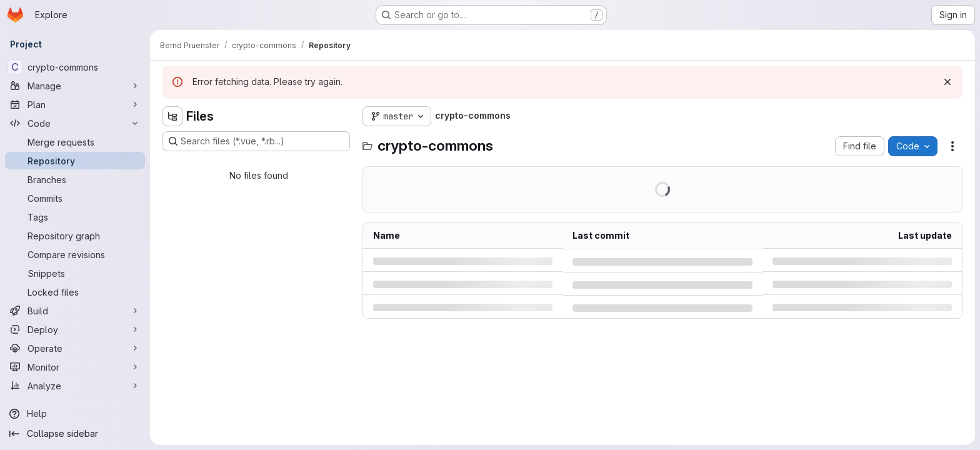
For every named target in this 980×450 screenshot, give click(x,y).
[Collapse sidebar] (75, 434)
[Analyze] (75, 386)
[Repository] (75, 161)
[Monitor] (75, 367)
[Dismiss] (947, 82)
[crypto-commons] (75, 67)
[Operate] (75, 348)
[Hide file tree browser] (172, 116)
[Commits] (75, 198)
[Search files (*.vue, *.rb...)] (256, 141)
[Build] (75, 311)
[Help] (75, 414)
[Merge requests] (75, 142)
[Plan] (75, 104)
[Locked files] (75, 292)
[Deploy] (75, 329)
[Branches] (75, 179)
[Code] (75, 123)
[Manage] (75, 86)
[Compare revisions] (75, 254)
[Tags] (75, 217)
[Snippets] (75, 273)
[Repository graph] (75, 236)
